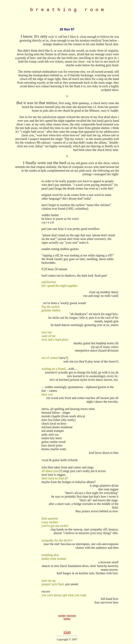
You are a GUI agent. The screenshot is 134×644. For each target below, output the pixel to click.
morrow (71, 617)
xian (67, 633)
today (67, 620)
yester (62, 617)
